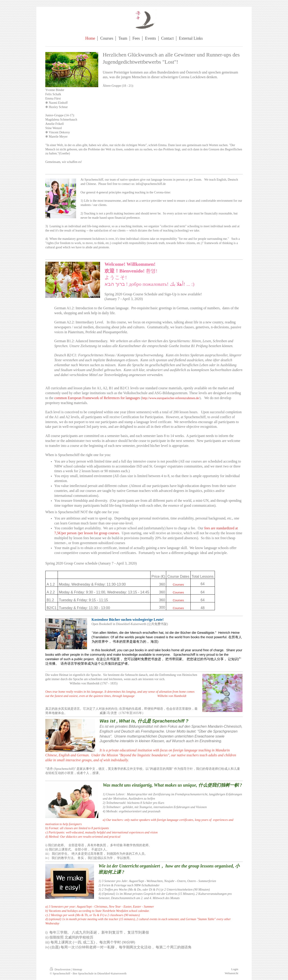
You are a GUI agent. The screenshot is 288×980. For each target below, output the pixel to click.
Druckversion (60, 969)
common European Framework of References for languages (97, 398)
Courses (178, 585)
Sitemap (77, 969)
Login (235, 969)
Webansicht (231, 973)
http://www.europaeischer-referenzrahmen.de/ (171, 398)
